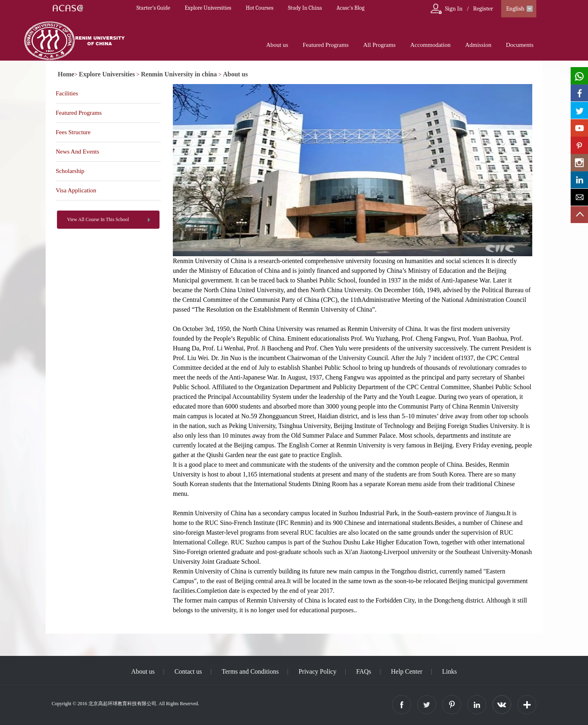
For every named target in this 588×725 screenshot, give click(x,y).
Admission (478, 45)
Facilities (67, 93)
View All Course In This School (98, 219)
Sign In (454, 8)
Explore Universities (208, 8)
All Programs (379, 45)
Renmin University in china (179, 74)
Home (66, 74)
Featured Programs (326, 45)
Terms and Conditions (250, 671)
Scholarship (70, 171)
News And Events (78, 152)
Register (483, 8)
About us (277, 45)
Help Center (407, 671)
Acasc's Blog (350, 8)
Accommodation (430, 45)
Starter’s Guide (153, 8)
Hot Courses (260, 8)
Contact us (188, 671)
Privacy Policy (317, 671)
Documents (520, 45)
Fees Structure (73, 132)
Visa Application (76, 190)
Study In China (305, 8)
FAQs (364, 671)
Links (449, 671)
